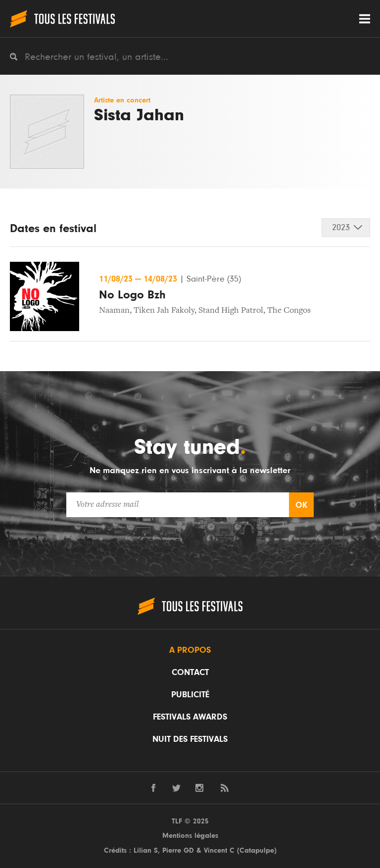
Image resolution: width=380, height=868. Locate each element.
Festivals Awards (190, 717)
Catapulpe (257, 850)
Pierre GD (178, 850)
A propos (190, 650)
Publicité (190, 695)
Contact (190, 673)
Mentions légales (190, 836)
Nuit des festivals (190, 739)
